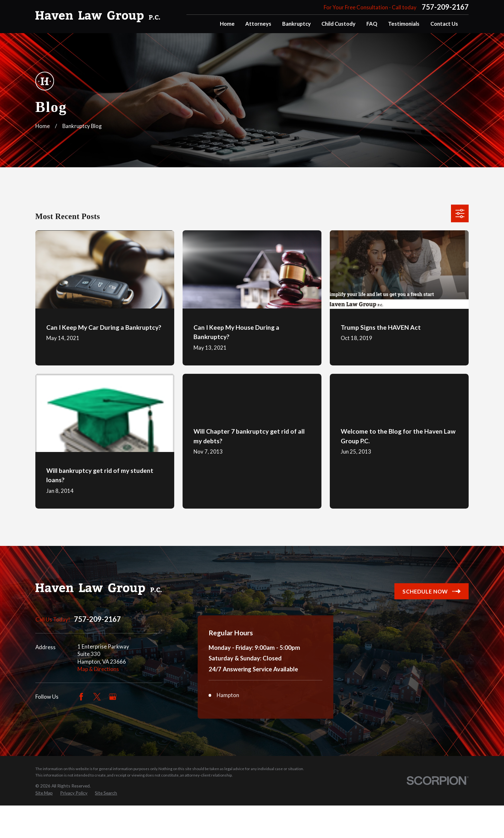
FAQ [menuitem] (372, 24)
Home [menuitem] (227, 24)
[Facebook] (81, 697)
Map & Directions (98, 669)
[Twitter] (97, 697)
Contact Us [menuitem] (444, 24)
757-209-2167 (445, 7)
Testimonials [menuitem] (404, 24)
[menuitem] (44, 825)
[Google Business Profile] (113, 697)
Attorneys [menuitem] (258, 24)
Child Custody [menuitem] (338, 24)
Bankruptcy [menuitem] (297, 24)
